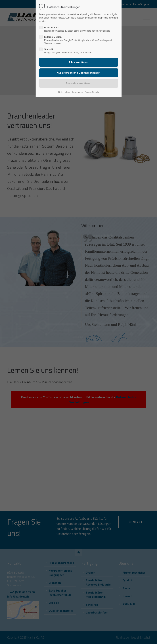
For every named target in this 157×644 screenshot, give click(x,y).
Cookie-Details (92, 92)
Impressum (77, 92)
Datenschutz (64, 92)
